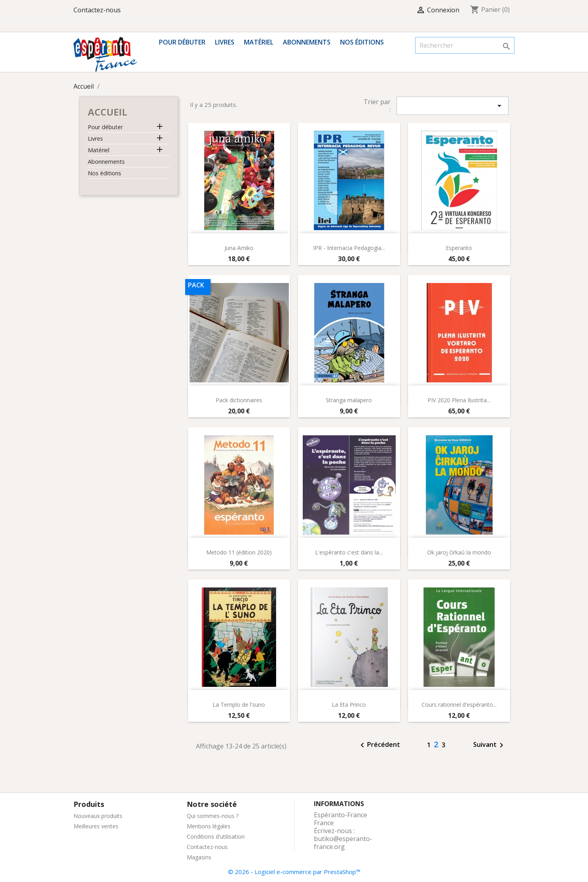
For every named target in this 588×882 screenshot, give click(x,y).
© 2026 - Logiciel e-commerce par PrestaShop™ (294, 872)
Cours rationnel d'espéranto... (459, 705)
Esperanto (459, 248)
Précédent (379, 745)
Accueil (107, 112)
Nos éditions (362, 42)
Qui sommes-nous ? (213, 816)
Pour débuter (182, 42)
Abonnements (307, 42)
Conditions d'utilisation (216, 836)
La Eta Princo (349, 705)
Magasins (199, 857)
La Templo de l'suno (239, 705)
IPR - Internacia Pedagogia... (349, 248)
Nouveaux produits (98, 816)
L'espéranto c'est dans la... (349, 552)
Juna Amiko (239, 248)
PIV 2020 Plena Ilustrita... (459, 400)
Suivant (490, 745)
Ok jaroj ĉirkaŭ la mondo (459, 552)
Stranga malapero (349, 400)
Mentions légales (209, 826)
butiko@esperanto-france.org (343, 843)
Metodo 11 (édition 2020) (239, 552)
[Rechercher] (465, 45)
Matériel (259, 42)
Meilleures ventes (96, 826)
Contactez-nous (97, 10)
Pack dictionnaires (239, 400)
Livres (225, 42)
